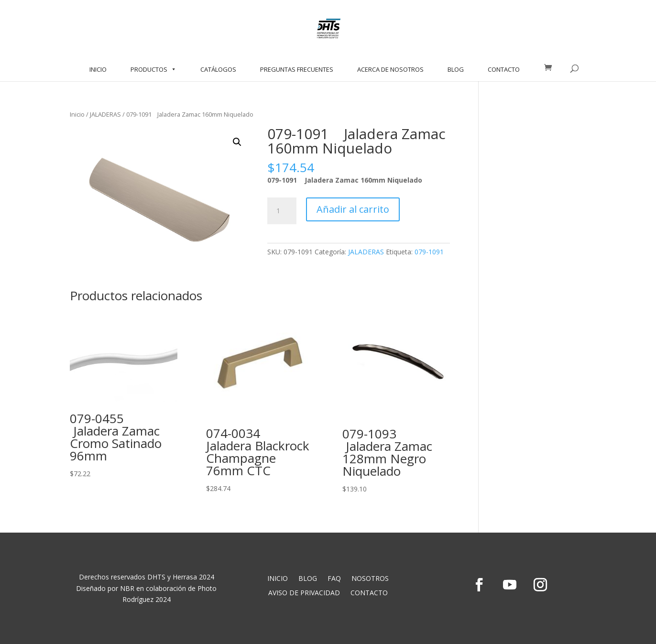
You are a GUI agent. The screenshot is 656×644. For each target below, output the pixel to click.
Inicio (77, 114)
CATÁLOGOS (218, 69)
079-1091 (429, 252)
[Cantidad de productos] (282, 211)
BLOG (456, 69)
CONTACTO (504, 69)
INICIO (98, 69)
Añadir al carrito (353, 209)
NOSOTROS (370, 579)
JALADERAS (105, 114)
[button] (237, 142)
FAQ (334, 579)
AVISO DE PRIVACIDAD (304, 593)
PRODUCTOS (153, 69)
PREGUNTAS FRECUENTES (297, 69)
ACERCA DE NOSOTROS (390, 69)
